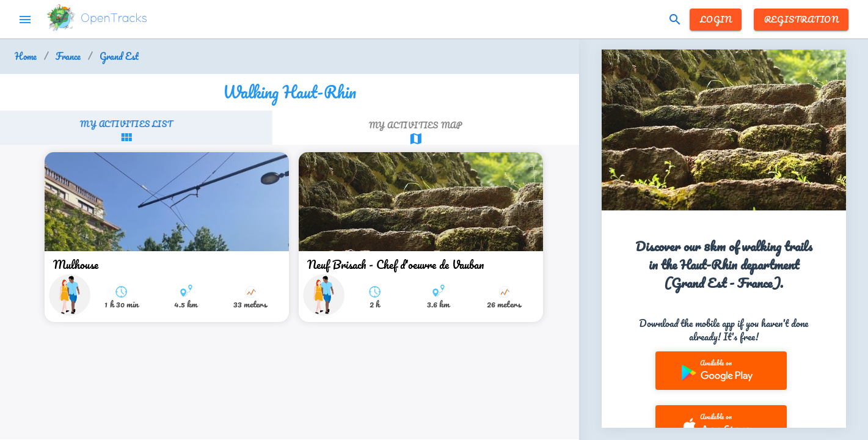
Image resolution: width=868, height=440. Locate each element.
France (68, 57)
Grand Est (119, 57)
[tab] (146, 131)
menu (25, 20)
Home (26, 57)
